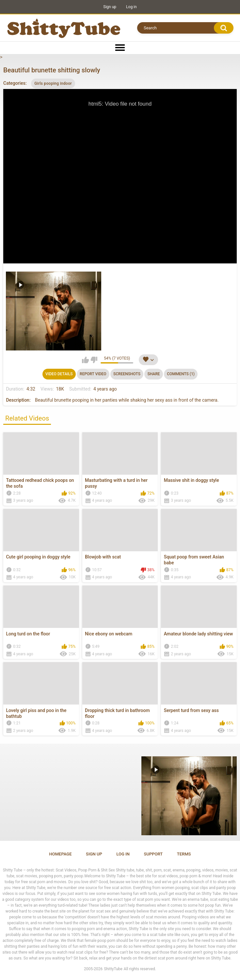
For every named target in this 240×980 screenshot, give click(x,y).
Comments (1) (181, 374)
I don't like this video (94, 360)
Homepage (61, 854)
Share (153, 374)
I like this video (85, 360)
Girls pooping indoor (53, 83)
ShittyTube (113, 969)
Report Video (93, 374)
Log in (131, 7)
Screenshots (127, 374)
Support (153, 854)
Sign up (110, 7)
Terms (184, 854)
